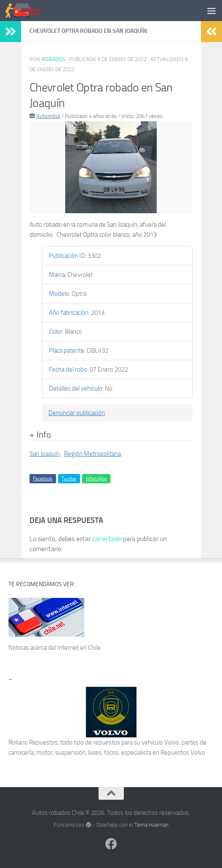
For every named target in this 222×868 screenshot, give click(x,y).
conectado (107, 539)
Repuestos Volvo (183, 753)
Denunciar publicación (77, 413)
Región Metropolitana (92, 454)
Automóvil (48, 116)
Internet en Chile (79, 648)
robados (53, 59)
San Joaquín (45, 454)
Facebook (43, 479)
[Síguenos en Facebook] (111, 844)
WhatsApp (96, 479)
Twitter (69, 479)
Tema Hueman (151, 825)
